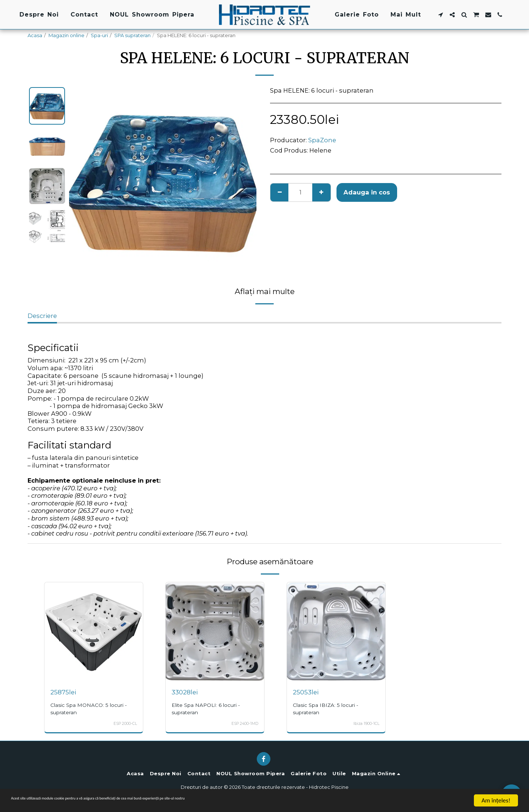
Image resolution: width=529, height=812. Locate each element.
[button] (440, 15)
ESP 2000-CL (122, 723)
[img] (94, 632)
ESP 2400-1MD (242, 723)
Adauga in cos (367, 192)
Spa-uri (99, 35)
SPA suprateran (132, 35)
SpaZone (322, 140)
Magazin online (66, 35)
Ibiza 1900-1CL (364, 723)
